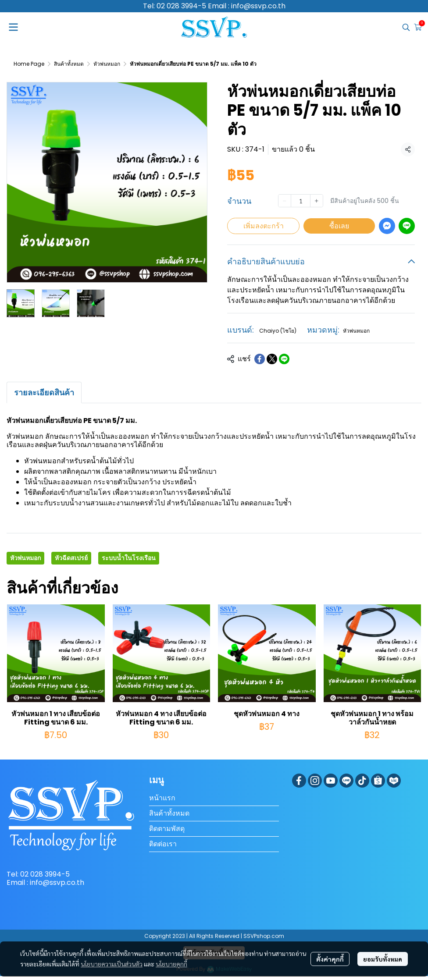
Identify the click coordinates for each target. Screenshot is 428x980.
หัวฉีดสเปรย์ (71, 558)
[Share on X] (272, 359)
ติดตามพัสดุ (167, 829)
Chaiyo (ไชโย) (278, 331)
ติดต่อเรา (163, 844)
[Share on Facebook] (260, 359)
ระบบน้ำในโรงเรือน (129, 558)
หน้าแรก (162, 798)
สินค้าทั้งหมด (69, 64)
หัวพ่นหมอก (107, 64)
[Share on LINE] (284, 359)
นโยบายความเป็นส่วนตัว (112, 964)
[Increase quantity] (317, 201)
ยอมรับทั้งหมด (383, 959)
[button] (406, 27)
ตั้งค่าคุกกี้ (330, 959)
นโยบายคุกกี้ (171, 964)
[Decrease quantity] (285, 201)
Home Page (29, 64)
